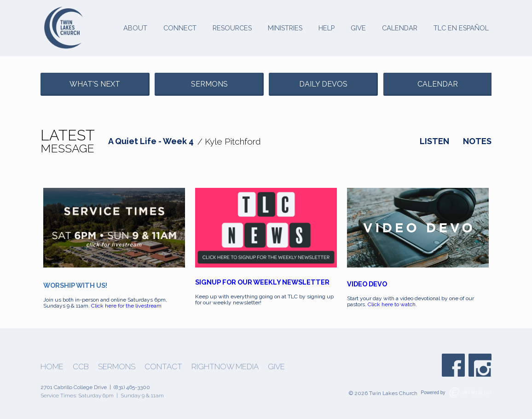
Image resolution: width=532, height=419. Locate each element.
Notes (477, 141)
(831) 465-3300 (132, 387)
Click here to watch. (393, 304)
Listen (434, 141)
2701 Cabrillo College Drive (74, 387)
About (135, 28)
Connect (180, 28)
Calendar (400, 28)
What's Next (95, 84)
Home (52, 367)
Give (358, 28)
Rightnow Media (225, 367)
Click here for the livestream (126, 306)
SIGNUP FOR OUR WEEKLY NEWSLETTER (262, 282)
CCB (81, 367)
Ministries (285, 28)
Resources (232, 28)
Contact (163, 367)
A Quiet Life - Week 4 (151, 141)
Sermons (209, 84)
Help (327, 28)
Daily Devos (323, 84)
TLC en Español (461, 28)
